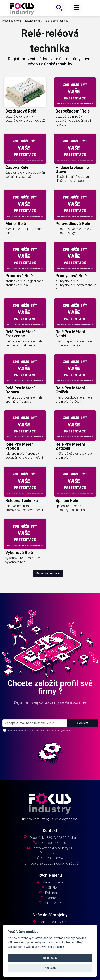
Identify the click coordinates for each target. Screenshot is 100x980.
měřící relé (16, 224)
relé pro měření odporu (20, 390)
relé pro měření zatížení (70, 446)
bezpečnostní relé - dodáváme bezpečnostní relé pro (73, 120)
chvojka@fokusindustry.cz (53, 848)
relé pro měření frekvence (20, 334)
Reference (53, 893)
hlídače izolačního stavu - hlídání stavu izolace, (73, 179)
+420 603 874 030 (53, 843)
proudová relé (19, 276)
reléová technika (22, 501)
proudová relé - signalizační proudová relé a (25, 283)
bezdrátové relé (21, 111)
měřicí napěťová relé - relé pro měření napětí (74, 343)
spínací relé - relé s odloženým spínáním (70, 508)
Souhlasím (50, 958)
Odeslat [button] (83, 723)
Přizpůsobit (50, 968)
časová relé (17, 167)
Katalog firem (32, 21)
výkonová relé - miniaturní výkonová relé (23, 560)
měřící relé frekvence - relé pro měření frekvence (24, 343)
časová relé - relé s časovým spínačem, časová (26, 175)
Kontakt (53, 898)
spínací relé (67, 501)
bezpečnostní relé (73, 111)
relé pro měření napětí (70, 334)
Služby (53, 888)
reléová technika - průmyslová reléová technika (26, 508)
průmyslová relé (71, 276)
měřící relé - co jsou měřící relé (24, 231)
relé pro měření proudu (20, 446)
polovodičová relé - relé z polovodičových (73, 231)
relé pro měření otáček (70, 390)
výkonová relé (19, 553)
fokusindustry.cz (12, 21)
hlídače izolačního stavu (72, 169)
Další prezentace (48, 573)
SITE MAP (53, 903)
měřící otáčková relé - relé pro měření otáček (74, 399)
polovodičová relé (73, 224)
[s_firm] (35, 723)
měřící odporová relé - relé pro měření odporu (24, 399)
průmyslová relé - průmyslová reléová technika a (76, 285)
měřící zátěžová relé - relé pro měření (74, 456)
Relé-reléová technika (56, 21)
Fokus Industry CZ (53, 922)
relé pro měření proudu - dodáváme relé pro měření (24, 456)
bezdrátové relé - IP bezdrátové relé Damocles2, (25, 118)
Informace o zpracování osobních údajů (49, 864)
